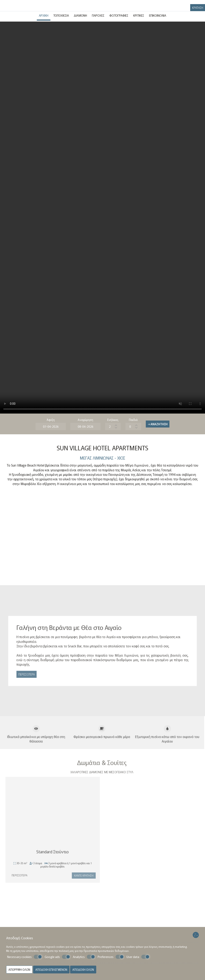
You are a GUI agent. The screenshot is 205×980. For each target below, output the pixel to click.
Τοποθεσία (61, 15)
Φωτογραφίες (119, 15)
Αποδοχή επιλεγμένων (51, 970)
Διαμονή (80, 15)
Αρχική (44, 15)
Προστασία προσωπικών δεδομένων (106, 951)
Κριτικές (139, 15)
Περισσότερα (27, 676)
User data (138, 957)
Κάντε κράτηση (82, 877)
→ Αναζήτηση (158, 424)
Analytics (84, 957)
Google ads (57, 957)
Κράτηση (198, 8)
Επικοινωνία (158, 15)
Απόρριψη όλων (19, 970)
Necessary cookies (25, 957)
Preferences (111, 957)
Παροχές (98, 15)
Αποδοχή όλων (83, 970)
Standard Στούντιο (51, 853)
